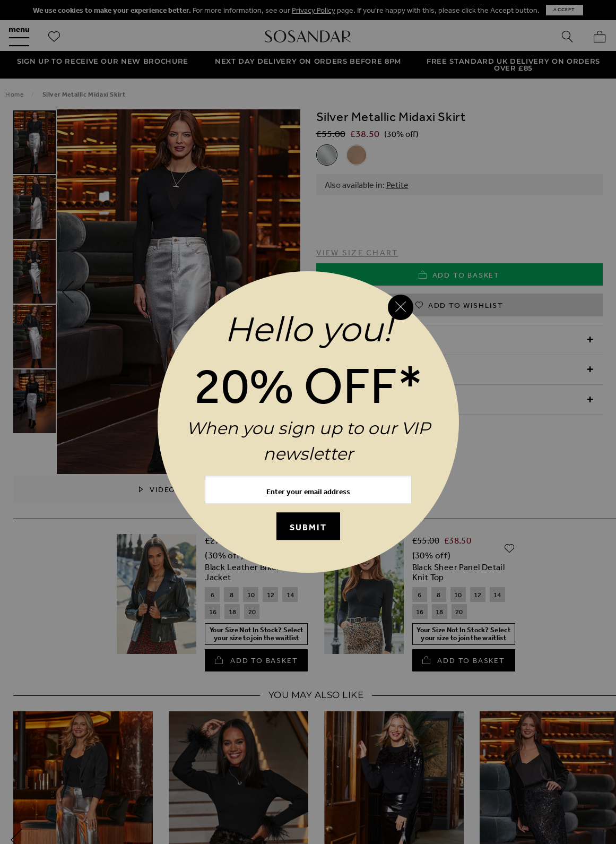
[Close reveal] (401, 307)
